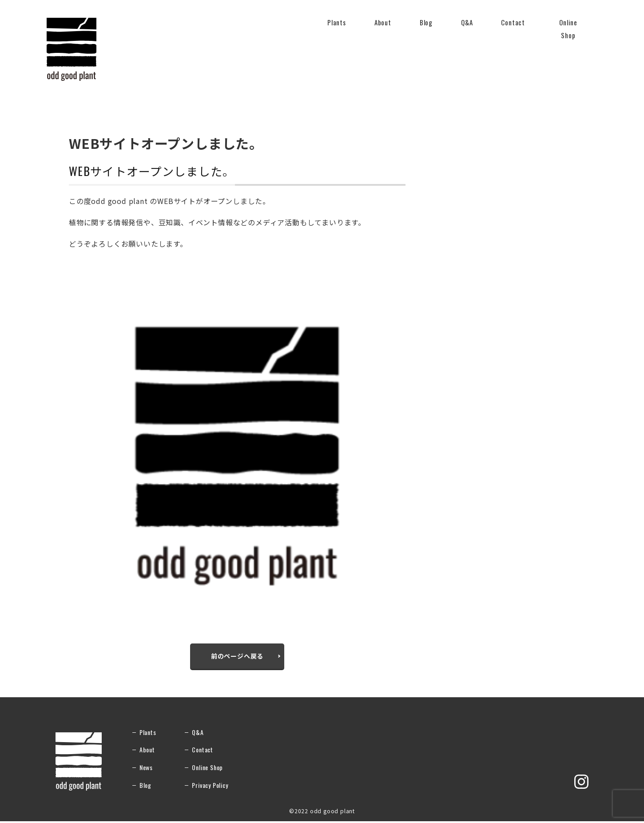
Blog (426, 22)
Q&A (467, 28)
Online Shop (568, 29)
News (146, 769)
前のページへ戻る (237, 657)
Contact (513, 28)
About (383, 28)
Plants (337, 28)
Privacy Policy (210, 786)
